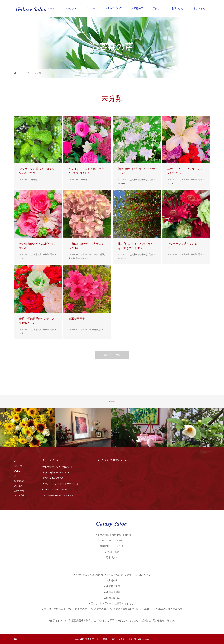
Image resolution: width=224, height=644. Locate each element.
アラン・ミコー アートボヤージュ (61, 484)
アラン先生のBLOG (53, 478)
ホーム (51, 8)
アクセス (157, 8)
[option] (28, 428)
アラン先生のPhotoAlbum (56, 472)
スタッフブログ (113, 8)
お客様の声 (137, 8)
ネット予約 (199, 8)
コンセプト (70, 8)
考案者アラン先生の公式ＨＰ (58, 467)
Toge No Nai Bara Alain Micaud (58, 495)
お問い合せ (178, 8)
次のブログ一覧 (112, 355)
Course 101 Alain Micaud (55, 490)
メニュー (91, 8)
